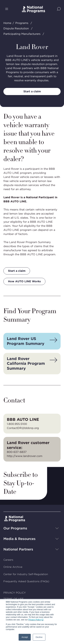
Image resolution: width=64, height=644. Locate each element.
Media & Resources (19, 539)
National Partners (18, 549)
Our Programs (15, 528)
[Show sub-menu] (57, 528)
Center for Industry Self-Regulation (26, 574)
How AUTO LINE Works (24, 281)
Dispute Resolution (16, 28)
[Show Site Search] (59, 9)
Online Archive (13, 567)
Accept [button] (25, 637)
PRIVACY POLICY (15, 593)
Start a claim (32, 91)
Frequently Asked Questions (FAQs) (26, 581)
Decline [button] (39, 637)
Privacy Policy (35, 620)
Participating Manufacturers (22, 34)
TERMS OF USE (13, 599)
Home (7, 23)
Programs (22, 23)
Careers (8, 560)
